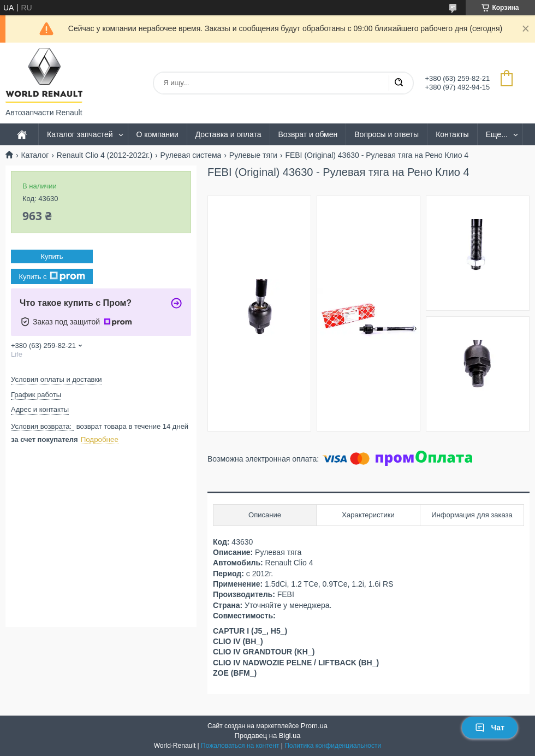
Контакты (452, 134)
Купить (52, 256)
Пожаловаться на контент (240, 746)
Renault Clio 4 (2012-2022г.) (105, 155)
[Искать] (399, 83)
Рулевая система (191, 155)
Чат (490, 728)
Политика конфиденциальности (333, 746)
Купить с (52, 276)
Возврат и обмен (308, 134)
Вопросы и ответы (387, 134)
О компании (157, 134)
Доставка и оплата (228, 134)
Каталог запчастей (80, 134)
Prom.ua (314, 726)
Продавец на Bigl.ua (267, 736)
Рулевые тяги (253, 155)
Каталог (35, 155)
